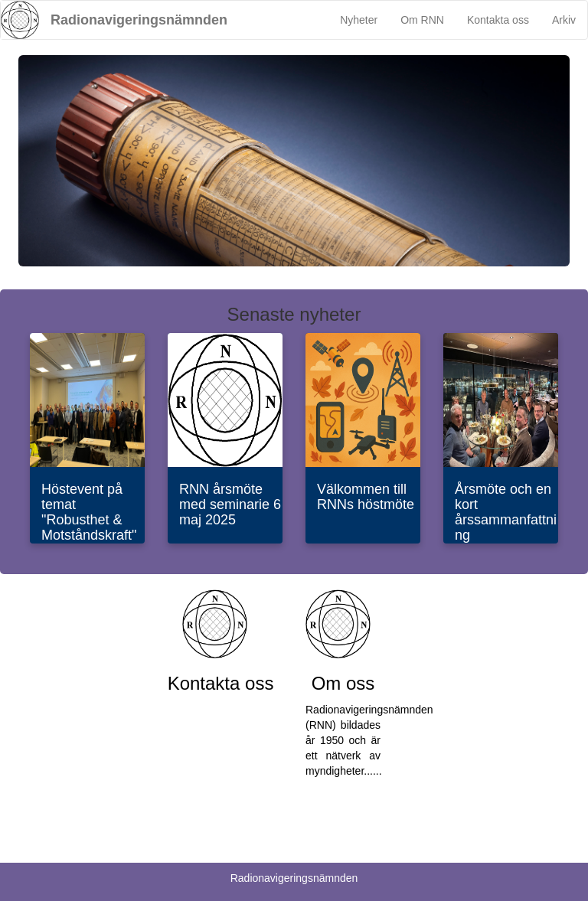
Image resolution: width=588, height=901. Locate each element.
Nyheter (359, 20)
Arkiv (564, 20)
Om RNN (422, 20)
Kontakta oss (498, 20)
